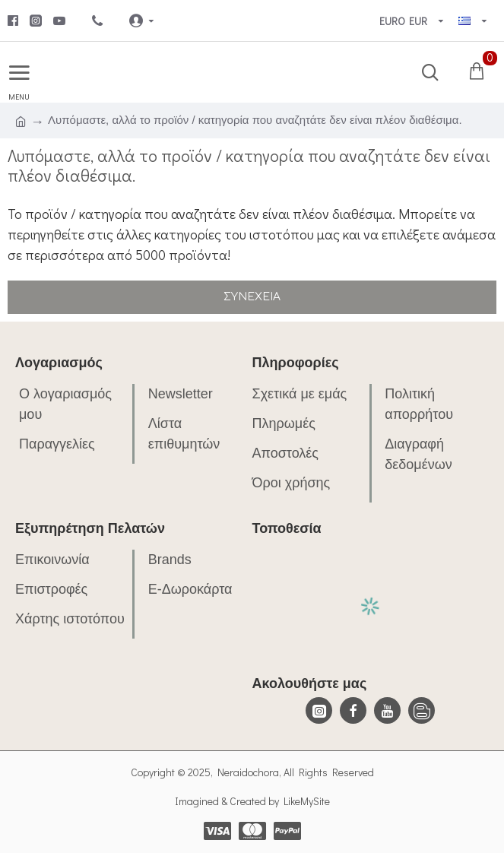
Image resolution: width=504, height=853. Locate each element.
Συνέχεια (252, 297)
